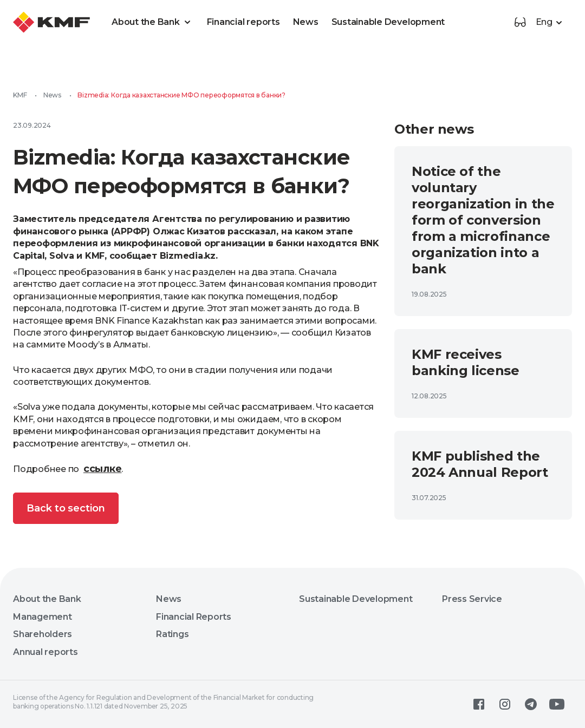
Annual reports (45, 652)
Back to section (66, 508)
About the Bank (153, 22)
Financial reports (243, 22)
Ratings (172, 634)
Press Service (472, 599)
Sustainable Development (388, 22)
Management (43, 617)
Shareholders (43, 634)
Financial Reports (194, 617)
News (306, 22)
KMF (20, 95)
